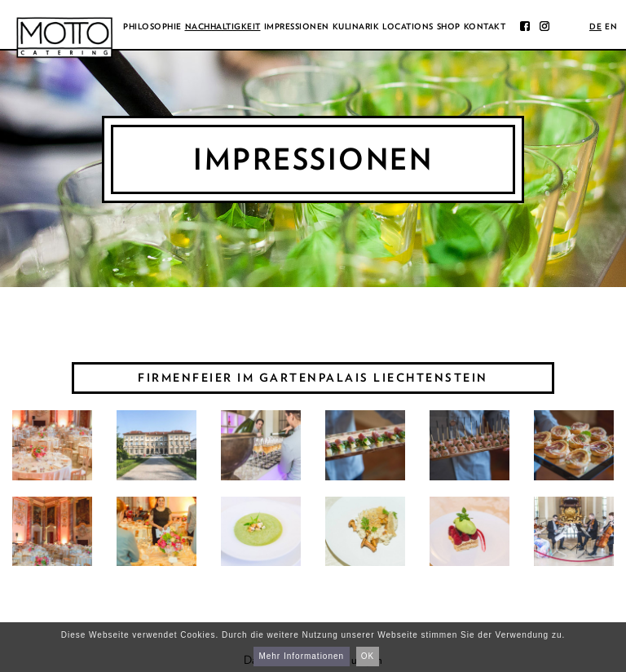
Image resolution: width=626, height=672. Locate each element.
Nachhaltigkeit (223, 26)
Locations (408, 26)
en (611, 26)
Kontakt (485, 26)
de (595, 26)
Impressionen (297, 26)
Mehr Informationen (301, 656)
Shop (449, 26)
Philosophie (152, 26)
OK (368, 656)
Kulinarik (356, 26)
